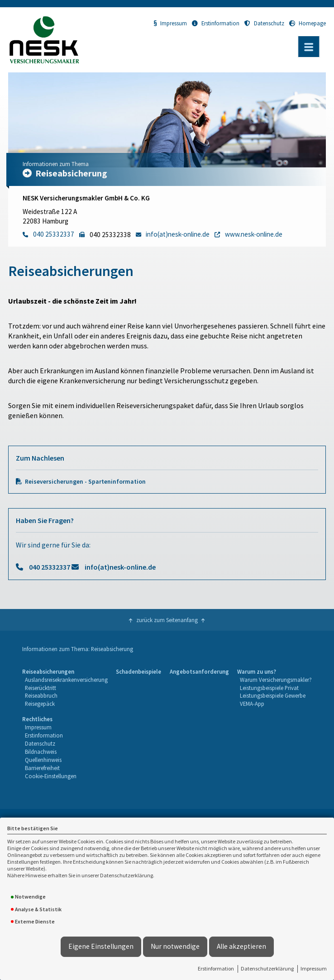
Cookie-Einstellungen (51, 776)
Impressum (314, 968)
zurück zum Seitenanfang (167, 620)
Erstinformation (216, 968)
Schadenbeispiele (138, 671)
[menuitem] (65, 688)
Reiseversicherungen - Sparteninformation (85, 482)
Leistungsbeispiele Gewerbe (273, 695)
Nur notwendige (175, 946)
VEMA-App (252, 704)
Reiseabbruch (41, 695)
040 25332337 (50, 567)
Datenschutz (264, 23)
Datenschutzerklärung (267, 968)
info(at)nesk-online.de (120, 567)
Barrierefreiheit (42, 768)
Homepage (308, 23)
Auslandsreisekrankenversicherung (66, 680)
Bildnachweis (41, 752)
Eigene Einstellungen (101, 946)
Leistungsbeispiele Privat (269, 688)
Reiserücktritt (41, 688)
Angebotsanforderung (199, 671)
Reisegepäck (40, 704)
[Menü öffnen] (309, 47)
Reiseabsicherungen (48, 671)
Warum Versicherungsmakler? (276, 680)
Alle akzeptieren (241, 946)
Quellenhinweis (43, 760)
